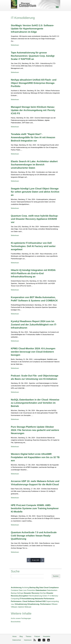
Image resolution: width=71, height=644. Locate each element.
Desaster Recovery (32, 593)
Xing (44, 640)
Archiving (25, 588)
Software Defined (35, 601)
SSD (44, 601)
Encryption (24, 596)
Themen (29, 636)
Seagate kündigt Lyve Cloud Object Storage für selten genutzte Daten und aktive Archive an (35, 192)
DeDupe (20, 593)
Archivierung (16, 588)
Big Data (40, 588)
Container (15, 590)
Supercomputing (52, 601)
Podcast (37, 636)
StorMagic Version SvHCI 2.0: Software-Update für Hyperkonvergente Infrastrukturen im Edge (33, 29)
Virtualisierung (21, 604)
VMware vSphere (18, 607)
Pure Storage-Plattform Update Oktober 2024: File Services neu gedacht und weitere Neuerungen (35, 430)
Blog (21, 636)
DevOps (43, 593)
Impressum (28, 640)
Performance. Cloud (19, 601)
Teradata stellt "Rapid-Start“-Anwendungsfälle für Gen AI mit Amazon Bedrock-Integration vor (33, 137)
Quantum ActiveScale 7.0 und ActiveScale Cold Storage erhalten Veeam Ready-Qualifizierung (34, 536)
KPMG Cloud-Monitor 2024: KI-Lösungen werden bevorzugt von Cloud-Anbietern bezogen (33, 352)
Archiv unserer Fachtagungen (21, 618)
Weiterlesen (15, 45)
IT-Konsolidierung (27, 599)
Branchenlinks (16, 622)
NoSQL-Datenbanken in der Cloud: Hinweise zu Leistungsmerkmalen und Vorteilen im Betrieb (35, 403)
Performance (49, 599)
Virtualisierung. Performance (39, 604)
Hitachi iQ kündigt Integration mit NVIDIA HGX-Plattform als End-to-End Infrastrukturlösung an (33, 273)
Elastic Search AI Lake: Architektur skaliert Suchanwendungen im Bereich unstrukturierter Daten (34, 165)
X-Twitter (39, 640)
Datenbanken (41, 590)
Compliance (54, 588)
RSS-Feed (35, 640)
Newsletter (47, 636)
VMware (54, 604)
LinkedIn (48, 640)
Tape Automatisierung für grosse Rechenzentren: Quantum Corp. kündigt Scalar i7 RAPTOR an (33, 56)
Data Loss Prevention (27, 590)
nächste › (42, 560)
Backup (33, 588)
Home (15, 636)
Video (13, 604)
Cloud (46, 588)
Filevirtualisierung (35, 596)
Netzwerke (39, 599)
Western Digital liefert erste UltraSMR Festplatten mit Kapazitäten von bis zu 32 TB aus (35, 457)
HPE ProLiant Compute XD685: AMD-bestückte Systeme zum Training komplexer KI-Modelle (35, 508)
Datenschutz (17, 640)
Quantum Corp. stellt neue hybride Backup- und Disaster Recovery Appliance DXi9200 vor (35, 219)
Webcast (28, 607)
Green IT (46, 596)
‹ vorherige (29, 560)
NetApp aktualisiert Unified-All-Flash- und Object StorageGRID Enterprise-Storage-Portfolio (34, 83)
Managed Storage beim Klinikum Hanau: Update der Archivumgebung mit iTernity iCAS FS (33, 110)
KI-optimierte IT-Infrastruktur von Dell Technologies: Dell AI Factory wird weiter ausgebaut (33, 246)
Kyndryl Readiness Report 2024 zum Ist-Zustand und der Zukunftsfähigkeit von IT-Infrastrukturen (34, 324)
